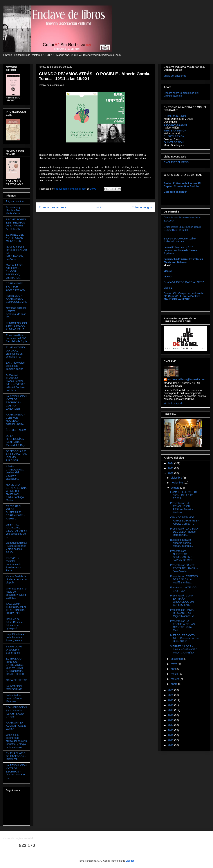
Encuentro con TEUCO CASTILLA (183, 589)
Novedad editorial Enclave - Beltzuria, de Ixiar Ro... (16, 312)
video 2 (168, 288)
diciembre (177, 478)
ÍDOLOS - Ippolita (16, 430)
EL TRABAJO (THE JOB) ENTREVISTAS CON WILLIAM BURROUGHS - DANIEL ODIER (15, 666)
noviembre (177, 483)
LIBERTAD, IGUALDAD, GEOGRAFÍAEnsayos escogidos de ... (16, 531)
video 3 (168, 277)
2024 (171, 463)
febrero (175, 679)
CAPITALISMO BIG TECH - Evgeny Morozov (15, 287)
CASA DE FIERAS (16, 680)
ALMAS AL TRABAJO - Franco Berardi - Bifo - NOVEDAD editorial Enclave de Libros (16, 383)
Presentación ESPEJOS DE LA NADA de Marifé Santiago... (184, 579)
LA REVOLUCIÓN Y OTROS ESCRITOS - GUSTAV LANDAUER (16, 402)
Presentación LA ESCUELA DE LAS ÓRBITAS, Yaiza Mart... (182, 626)
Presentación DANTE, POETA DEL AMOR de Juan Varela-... (185, 568)
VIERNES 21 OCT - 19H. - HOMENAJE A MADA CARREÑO (184, 649)
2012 (171, 735)
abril (174, 669)
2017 (171, 710)
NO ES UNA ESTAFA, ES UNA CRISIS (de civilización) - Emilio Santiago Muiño (16, 492)
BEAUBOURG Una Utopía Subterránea (14, 650)
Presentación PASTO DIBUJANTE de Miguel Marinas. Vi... (183, 613)
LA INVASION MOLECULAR (14, 688)
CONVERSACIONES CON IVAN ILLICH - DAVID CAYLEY (16, 712)
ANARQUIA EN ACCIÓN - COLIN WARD (16, 726)
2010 (171, 745)
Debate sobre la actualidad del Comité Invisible (181, 94)
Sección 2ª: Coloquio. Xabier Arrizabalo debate (180, 240)
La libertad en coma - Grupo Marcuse (14, 698)
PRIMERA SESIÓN (175, 116)
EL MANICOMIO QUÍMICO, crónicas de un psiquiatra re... (15, 352)
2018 (171, 705)
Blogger (130, 861)
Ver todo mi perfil (173, 403)
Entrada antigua (142, 207)
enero (174, 684)
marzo (175, 674)
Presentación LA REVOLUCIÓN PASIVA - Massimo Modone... (182, 508)
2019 (171, 700)
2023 (171, 468)
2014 (171, 725)
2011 (171, 740)
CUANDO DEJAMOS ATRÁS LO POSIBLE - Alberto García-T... (185, 521)
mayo (174, 664)
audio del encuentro (175, 76)
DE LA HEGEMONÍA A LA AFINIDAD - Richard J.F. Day (15, 440)
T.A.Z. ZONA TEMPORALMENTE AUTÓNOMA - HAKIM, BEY (16, 608)
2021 (171, 690)
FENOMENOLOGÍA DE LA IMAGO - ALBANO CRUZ (16, 326)
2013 (171, 730)
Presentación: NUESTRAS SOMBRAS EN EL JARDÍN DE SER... (182, 556)
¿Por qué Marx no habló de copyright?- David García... (16, 593)
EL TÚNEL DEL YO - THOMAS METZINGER (15, 238)
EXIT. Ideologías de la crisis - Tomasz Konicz (15, 366)
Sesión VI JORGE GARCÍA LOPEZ (184, 282)
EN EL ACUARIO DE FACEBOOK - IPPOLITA (16, 756)
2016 (171, 715)
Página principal (15, 201)
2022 (171, 473)
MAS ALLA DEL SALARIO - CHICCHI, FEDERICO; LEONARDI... (15, 271)
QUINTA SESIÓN (174, 142)
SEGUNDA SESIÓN (175, 125)
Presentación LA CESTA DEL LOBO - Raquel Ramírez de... (184, 532)
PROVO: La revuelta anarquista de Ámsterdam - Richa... (14, 564)
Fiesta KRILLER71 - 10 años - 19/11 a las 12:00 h (183, 495)
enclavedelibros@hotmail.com (186, 379)
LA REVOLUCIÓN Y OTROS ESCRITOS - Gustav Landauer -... (16, 771)
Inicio (99, 207)
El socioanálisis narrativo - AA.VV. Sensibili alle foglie (16, 338)
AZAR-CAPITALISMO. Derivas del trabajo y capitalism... (15, 473)
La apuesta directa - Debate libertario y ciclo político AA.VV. (16, 547)
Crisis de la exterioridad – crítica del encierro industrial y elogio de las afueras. (16, 741)
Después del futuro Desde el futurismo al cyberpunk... (15, 624)
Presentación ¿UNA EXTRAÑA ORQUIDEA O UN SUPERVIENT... (182, 600)
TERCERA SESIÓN (175, 131)
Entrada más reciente (53, 207)
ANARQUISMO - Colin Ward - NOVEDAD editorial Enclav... (16, 419)
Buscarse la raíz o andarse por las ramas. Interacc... (182, 543)
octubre (175, 488)
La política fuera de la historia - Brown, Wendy (15, 638)
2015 (171, 720)
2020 (171, 695)
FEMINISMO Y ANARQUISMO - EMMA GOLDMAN (17, 299)
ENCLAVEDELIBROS (176, 162)
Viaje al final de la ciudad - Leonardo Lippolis (16, 580)
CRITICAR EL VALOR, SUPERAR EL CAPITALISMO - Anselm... (15, 512)
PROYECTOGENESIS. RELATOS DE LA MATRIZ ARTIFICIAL (16, 224)
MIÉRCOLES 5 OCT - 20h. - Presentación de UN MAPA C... (185, 638)
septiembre (177, 659)
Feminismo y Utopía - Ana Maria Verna (13, 210)
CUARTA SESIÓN (174, 136)
